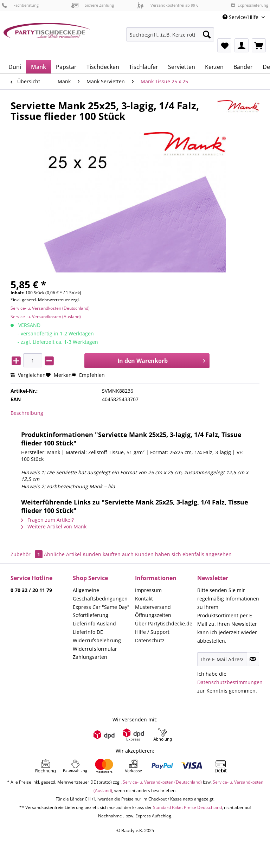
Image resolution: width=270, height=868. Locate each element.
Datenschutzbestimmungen (230, 682)
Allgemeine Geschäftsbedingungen (100, 594)
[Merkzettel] (224, 45)
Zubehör (27, 554)
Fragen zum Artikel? (47, 520)
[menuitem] (170, 38)
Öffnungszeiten (153, 615)
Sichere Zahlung (93, 5)
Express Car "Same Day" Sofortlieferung (101, 611)
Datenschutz (150, 640)
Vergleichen (28, 375)
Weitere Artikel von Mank (54, 526)
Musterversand (153, 607)
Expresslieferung (250, 5)
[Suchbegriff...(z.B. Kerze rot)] (170, 34)
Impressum (148, 590)
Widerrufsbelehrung (97, 640)
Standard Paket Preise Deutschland (187, 807)
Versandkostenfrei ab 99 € (168, 5)
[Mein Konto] (242, 45)
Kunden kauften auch (108, 554)
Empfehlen (88, 375)
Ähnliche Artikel (63, 554)
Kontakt (144, 599)
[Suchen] (207, 34)
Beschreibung (27, 413)
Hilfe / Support (152, 632)
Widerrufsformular (95, 649)
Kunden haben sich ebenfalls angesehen (183, 554)
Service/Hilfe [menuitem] (241, 17)
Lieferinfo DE (88, 632)
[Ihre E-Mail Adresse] (222, 659)
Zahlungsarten (90, 657)
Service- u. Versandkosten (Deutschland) (50, 308)
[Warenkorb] (259, 45)
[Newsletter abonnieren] (253, 659)
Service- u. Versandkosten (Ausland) (46, 317)
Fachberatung (20, 5)
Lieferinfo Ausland (94, 623)
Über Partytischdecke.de (164, 623)
